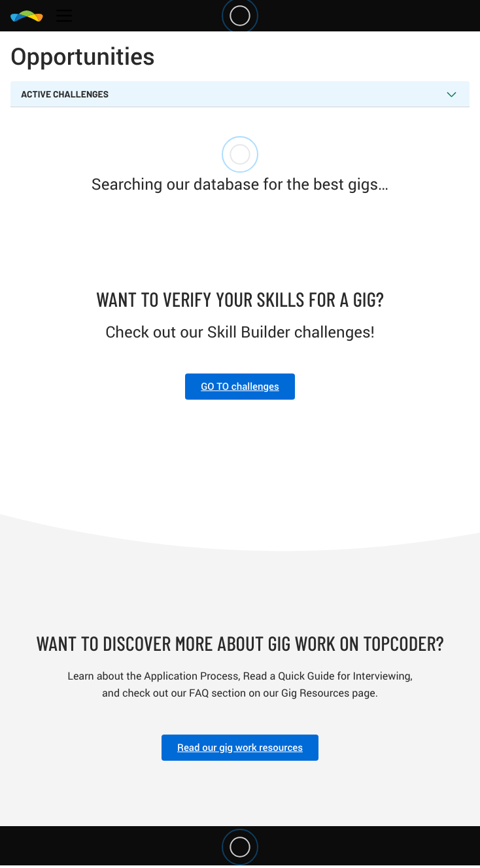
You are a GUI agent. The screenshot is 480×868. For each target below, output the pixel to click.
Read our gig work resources (240, 748)
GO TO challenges (240, 387)
